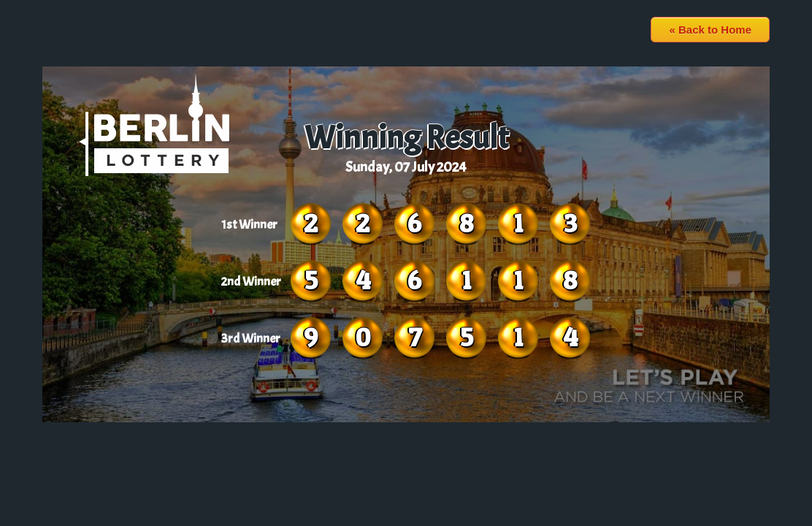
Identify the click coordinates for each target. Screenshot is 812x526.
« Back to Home (710, 30)
